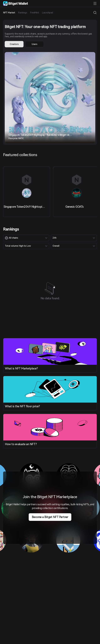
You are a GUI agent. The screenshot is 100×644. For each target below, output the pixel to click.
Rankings (23, 13)
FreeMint (34, 13)
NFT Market (9, 13)
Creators (14, 44)
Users (34, 44)
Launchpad (47, 13)
